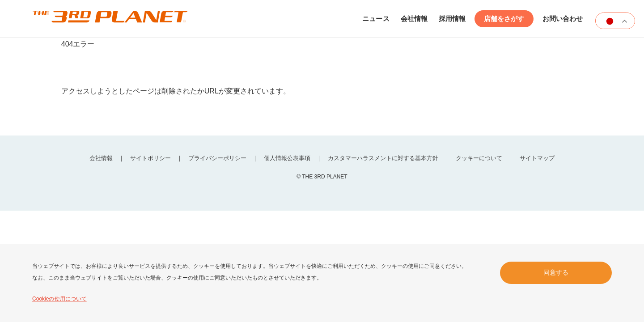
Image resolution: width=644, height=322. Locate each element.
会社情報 (414, 20)
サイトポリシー (147, 160)
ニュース (376, 20)
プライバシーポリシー (216, 160)
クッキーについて (483, 160)
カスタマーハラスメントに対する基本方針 (385, 160)
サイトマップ (542, 160)
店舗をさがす (504, 20)
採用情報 (452, 20)
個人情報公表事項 (287, 160)
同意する (556, 272)
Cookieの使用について (59, 299)
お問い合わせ (563, 20)
